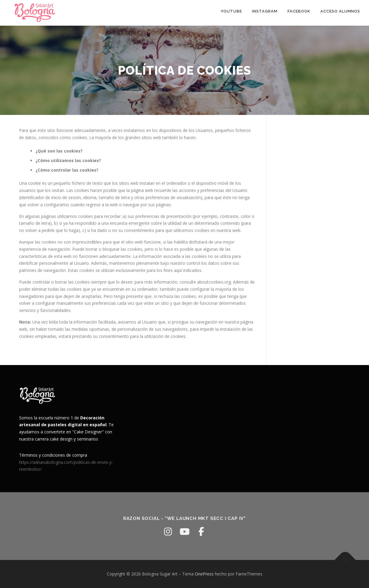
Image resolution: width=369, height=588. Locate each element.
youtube (231, 11)
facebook (299, 11)
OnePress (204, 574)
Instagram (265, 11)
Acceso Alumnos (340, 11)
